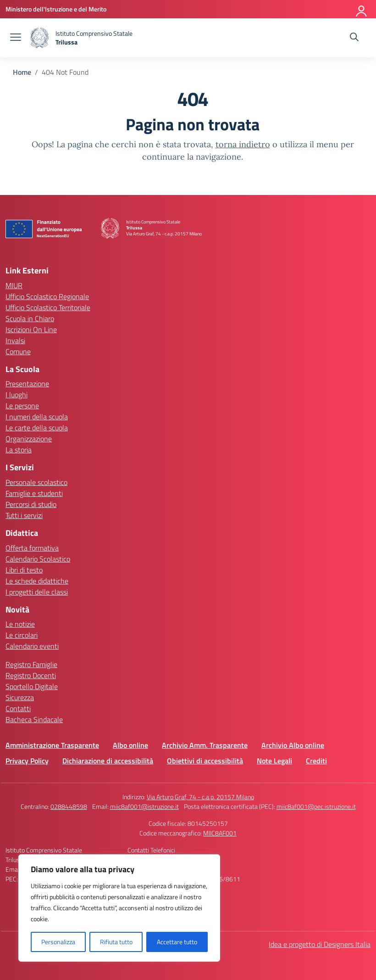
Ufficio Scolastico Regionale (47, 296)
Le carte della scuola (37, 428)
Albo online (130, 745)
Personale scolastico (36, 482)
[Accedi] (362, 9)
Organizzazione (29, 439)
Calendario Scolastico (38, 559)
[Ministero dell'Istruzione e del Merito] (56, 9)
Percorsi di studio (31, 504)
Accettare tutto (177, 942)
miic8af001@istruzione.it (144, 806)
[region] (119, 908)
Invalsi (15, 340)
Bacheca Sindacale (34, 719)
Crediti (316, 761)
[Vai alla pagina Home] (22, 72)
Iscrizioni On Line (31, 329)
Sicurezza (20, 697)
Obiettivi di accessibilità (205, 761)
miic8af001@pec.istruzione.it (316, 806)
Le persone (22, 406)
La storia (19, 450)
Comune (18, 351)
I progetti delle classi (37, 592)
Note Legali (274, 761)
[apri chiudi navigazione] (16, 38)
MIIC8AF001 (220, 833)
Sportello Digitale (32, 686)
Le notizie (20, 624)
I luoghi (17, 395)
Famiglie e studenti (34, 493)
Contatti (18, 708)
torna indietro (243, 144)
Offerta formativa (32, 548)
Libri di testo (24, 570)
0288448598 (69, 806)
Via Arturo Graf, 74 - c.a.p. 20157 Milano (200, 797)
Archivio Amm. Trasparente (205, 745)
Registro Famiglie (31, 664)
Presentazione (27, 384)
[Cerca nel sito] (354, 38)
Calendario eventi (32, 646)
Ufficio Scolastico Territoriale (48, 307)
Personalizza (58, 942)
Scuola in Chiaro (30, 318)
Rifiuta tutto (116, 942)
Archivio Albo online (293, 745)
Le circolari (22, 635)
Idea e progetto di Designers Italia (320, 944)
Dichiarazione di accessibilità (108, 761)
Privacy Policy (27, 761)
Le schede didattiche (37, 581)
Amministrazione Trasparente (52, 745)
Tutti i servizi (24, 515)
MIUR (14, 285)
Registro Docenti (31, 675)
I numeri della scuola (37, 417)
